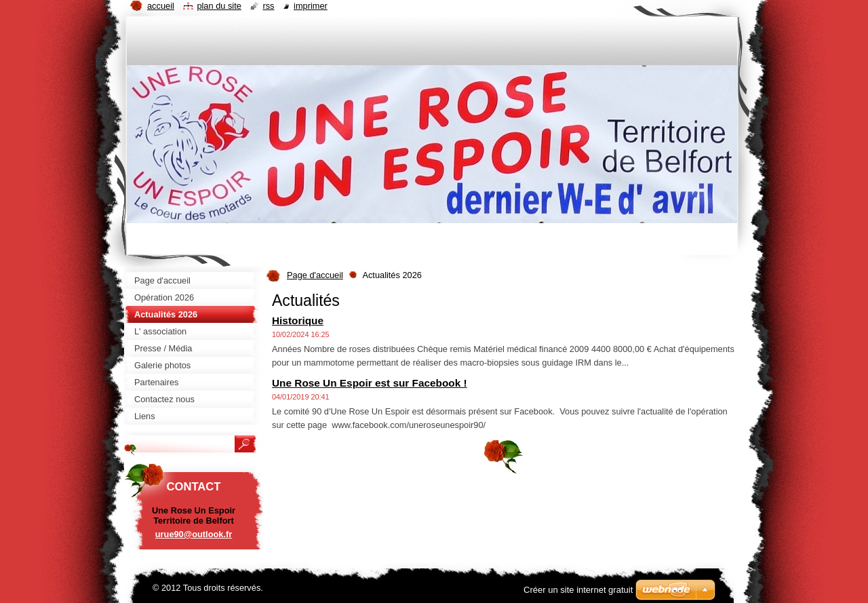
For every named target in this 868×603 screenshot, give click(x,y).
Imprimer (311, 6)
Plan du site (219, 6)
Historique (298, 320)
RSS (268, 6)
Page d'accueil (315, 275)
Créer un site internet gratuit (578, 590)
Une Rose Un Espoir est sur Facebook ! (370, 383)
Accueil (161, 6)
